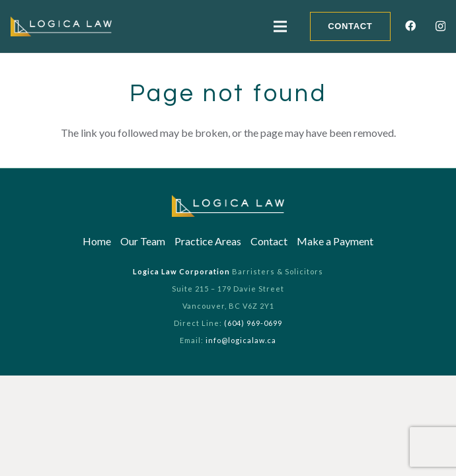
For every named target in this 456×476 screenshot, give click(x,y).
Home (97, 241)
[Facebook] (410, 26)
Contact (269, 241)
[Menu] (280, 26)
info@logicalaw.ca (241, 340)
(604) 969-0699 (253, 323)
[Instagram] (440, 26)
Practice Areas (208, 241)
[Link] (61, 26)
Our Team (143, 241)
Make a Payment (335, 241)
